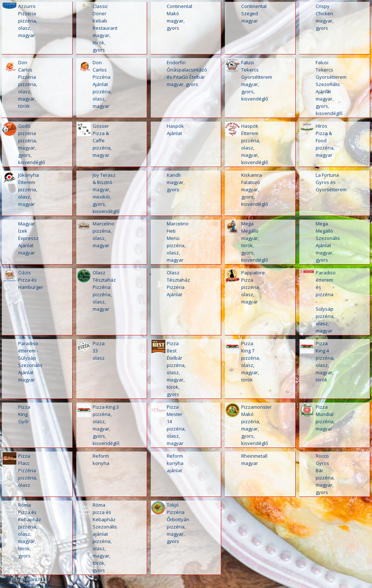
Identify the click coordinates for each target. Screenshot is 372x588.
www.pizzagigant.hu (22, 579)
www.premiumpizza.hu (25, 585)
